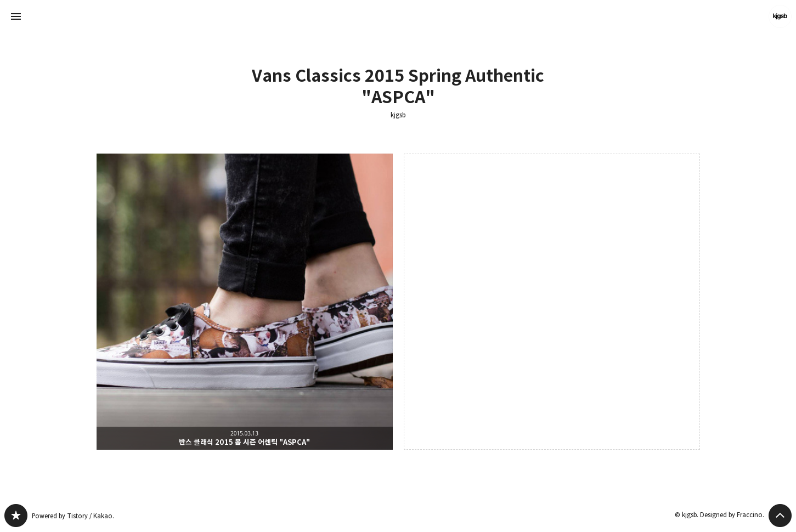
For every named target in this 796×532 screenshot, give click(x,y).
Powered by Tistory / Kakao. (73, 516)
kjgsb (398, 115)
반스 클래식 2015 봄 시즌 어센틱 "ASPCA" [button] (245, 302)
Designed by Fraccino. (732, 515)
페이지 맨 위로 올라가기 (780, 516)
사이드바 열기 (16, 16)
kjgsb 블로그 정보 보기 (780, 16)
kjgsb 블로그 (16, 516)
